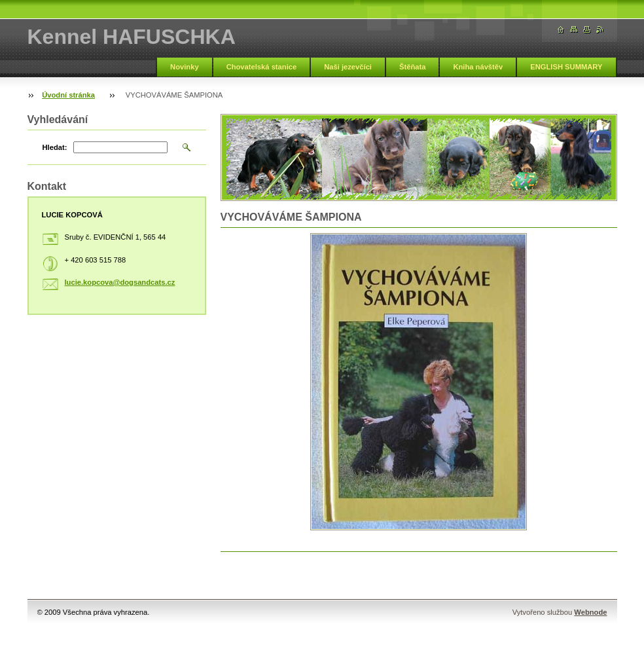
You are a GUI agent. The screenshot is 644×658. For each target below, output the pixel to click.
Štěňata (412, 67)
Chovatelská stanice (262, 67)
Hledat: (55, 147)
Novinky (185, 67)
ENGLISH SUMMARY (566, 67)
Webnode (590, 612)
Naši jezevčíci (348, 67)
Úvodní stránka (68, 95)
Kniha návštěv (478, 67)
